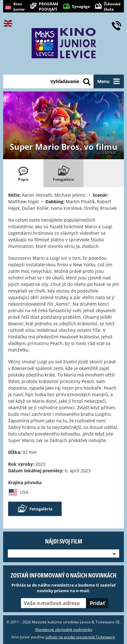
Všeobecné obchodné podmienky (64, 629)
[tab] (23, 173)
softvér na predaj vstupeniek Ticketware (80, 637)
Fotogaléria (35, 509)
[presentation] (23, 173)
